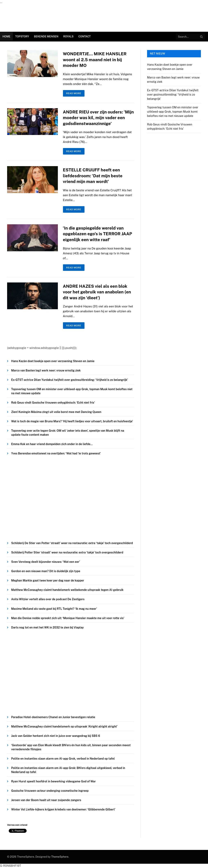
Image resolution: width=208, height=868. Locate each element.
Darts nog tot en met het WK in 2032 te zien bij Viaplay (47, 627)
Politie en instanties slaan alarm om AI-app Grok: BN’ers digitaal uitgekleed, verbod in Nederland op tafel (68, 770)
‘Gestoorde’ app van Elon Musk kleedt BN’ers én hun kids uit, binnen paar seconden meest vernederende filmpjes (71, 747)
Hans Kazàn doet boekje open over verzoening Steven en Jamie (53, 361)
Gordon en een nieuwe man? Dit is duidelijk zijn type (46, 571)
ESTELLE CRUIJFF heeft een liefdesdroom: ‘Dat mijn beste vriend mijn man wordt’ (93, 176)
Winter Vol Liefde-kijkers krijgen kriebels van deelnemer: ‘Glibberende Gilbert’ (63, 809)
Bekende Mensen (46, 36)
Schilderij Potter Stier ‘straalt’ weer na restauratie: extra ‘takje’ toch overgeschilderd (67, 552)
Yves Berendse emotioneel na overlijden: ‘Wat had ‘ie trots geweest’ (56, 453)
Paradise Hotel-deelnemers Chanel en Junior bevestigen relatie (53, 717)
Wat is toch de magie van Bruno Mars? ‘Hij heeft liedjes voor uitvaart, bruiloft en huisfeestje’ (72, 421)
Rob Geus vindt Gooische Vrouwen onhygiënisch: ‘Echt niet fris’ (53, 403)
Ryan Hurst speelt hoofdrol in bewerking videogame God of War (53, 781)
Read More (74, 93)
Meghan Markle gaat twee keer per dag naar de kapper (48, 580)
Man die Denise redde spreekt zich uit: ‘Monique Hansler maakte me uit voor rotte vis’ (68, 618)
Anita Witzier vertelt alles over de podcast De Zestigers (48, 599)
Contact (84, 36)
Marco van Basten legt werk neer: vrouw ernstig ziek (46, 370)
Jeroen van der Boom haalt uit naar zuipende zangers (46, 800)
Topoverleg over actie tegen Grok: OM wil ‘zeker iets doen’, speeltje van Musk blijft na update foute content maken (68, 433)
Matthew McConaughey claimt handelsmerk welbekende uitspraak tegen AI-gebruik (67, 590)
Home (6, 36)
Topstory (22, 36)
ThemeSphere (60, 857)
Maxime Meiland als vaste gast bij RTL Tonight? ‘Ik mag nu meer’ (54, 609)
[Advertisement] (70, 499)
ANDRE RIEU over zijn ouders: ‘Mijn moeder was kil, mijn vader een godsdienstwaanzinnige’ (98, 118)
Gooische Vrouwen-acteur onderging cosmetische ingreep (50, 791)
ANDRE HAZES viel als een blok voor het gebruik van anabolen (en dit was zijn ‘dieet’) (97, 292)
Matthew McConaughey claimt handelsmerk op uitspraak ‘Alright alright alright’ (64, 726)
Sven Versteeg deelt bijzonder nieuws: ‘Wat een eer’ (46, 562)
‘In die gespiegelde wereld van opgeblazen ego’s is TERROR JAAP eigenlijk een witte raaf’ (98, 234)
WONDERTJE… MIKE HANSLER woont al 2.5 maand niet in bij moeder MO (95, 60)
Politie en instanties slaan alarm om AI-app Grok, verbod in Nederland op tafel (63, 759)
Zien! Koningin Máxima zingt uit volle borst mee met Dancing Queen (56, 412)
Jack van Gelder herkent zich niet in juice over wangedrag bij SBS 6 (56, 736)
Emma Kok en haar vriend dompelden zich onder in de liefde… (52, 444)
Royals (68, 36)
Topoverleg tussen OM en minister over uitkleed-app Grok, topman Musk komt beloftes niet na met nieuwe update (72, 391)
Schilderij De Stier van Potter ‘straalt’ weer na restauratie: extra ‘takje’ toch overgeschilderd (72, 543)
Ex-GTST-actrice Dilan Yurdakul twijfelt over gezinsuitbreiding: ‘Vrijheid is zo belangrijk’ (70, 380)
